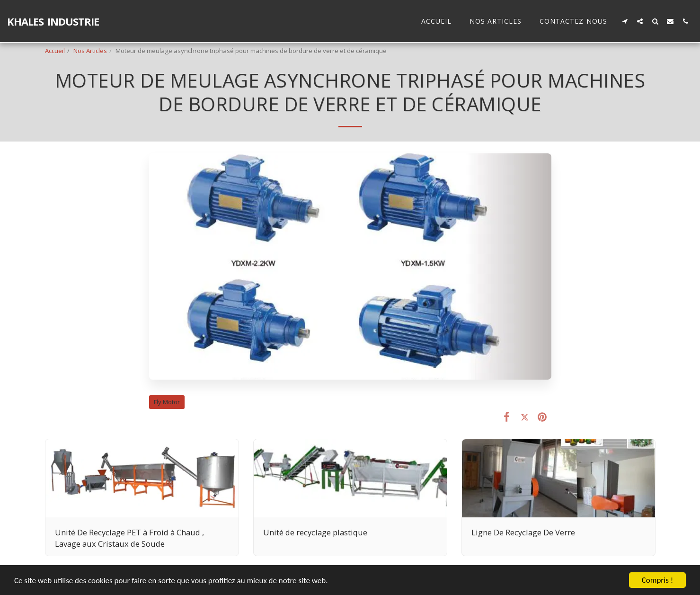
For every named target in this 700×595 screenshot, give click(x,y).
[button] (625, 21)
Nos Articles (90, 51)
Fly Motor (167, 402)
